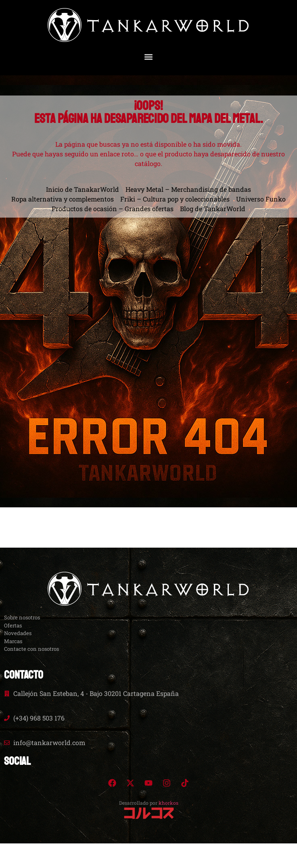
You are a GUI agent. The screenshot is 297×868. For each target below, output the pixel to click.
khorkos (168, 803)
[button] (149, 57)
